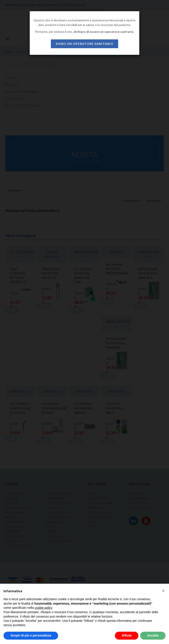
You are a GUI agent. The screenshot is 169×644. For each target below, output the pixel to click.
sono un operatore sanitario (84, 44)
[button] (163, 591)
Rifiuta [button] (127, 635)
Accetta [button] (153, 635)
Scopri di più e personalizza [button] (31, 635)
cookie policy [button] (43, 608)
